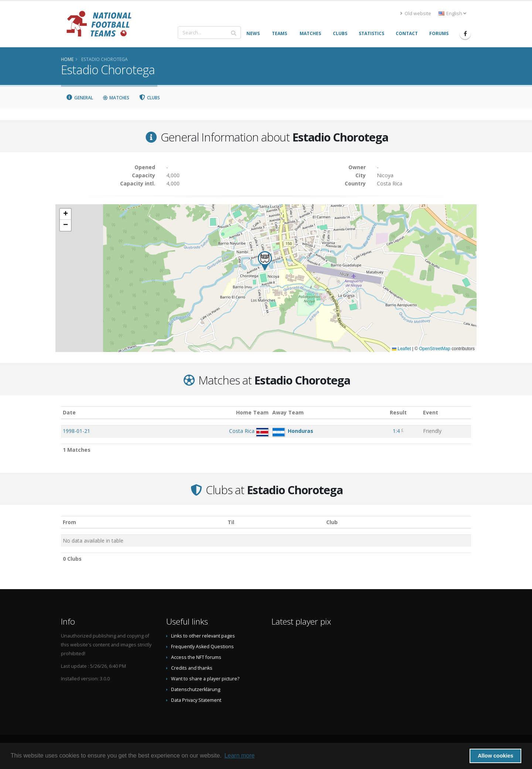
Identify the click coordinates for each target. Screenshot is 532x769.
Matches (116, 98)
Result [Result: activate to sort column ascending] (398, 412)
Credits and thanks (192, 668)
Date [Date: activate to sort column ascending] (69, 412)
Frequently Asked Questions (202, 647)
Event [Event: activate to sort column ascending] (431, 412)
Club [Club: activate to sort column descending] (332, 522)
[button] (265, 261)
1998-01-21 (76, 431)
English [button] (452, 13)
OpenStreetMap (435, 349)
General (79, 98)
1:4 (396, 431)
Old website (416, 13)
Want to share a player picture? (205, 679)
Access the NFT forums (196, 657)
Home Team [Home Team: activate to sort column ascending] (252, 412)
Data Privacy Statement (196, 700)
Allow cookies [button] (495, 756)
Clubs (150, 98)
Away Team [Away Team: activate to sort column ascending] (288, 412)
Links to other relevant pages (203, 636)
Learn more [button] (239, 756)
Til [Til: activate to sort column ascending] (231, 522)
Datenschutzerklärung (196, 689)
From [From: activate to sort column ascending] (69, 522)
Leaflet (401, 349)
